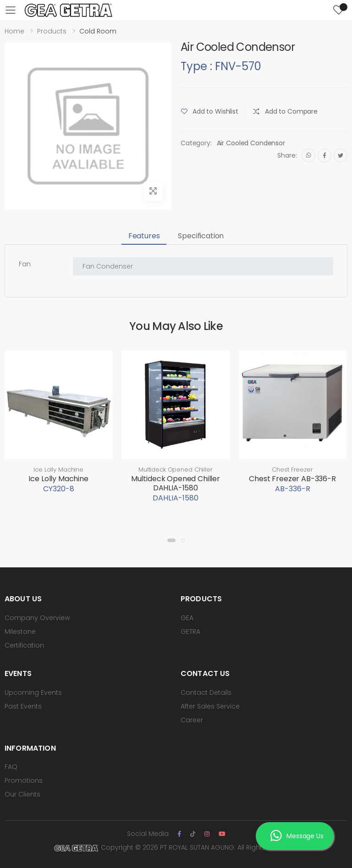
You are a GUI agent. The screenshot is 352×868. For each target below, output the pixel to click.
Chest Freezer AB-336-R (292, 479)
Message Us (297, 836)
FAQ (11, 767)
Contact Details (206, 692)
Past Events (23, 706)
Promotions (24, 780)
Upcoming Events (33, 692)
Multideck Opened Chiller (176, 470)
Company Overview (37, 618)
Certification (24, 645)
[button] (171, 540)
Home (14, 31)
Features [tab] (144, 236)
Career (192, 720)
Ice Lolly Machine (58, 470)
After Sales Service (210, 706)
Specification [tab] (201, 236)
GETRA (190, 632)
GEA (187, 618)
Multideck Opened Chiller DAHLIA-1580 (176, 483)
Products (52, 31)
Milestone (20, 632)
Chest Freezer (292, 470)
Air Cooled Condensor (251, 143)
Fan (25, 264)
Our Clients (22, 794)
